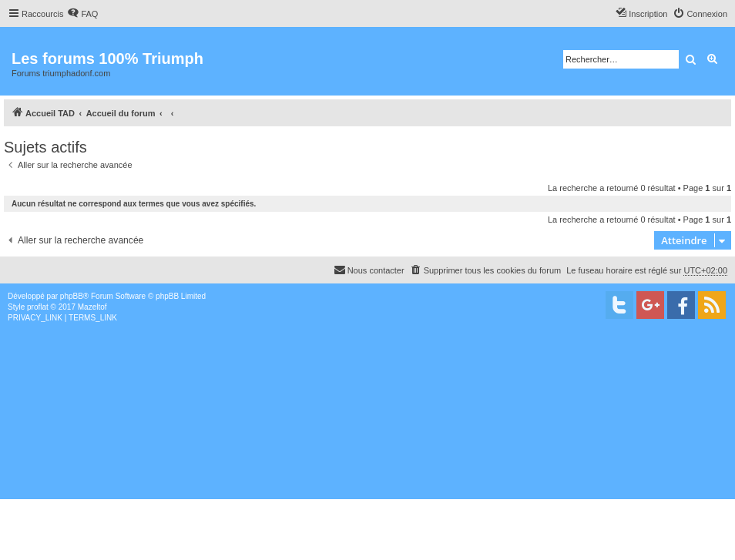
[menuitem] (82, 14)
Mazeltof (92, 307)
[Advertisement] (367, 439)
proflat (38, 307)
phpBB (72, 296)
